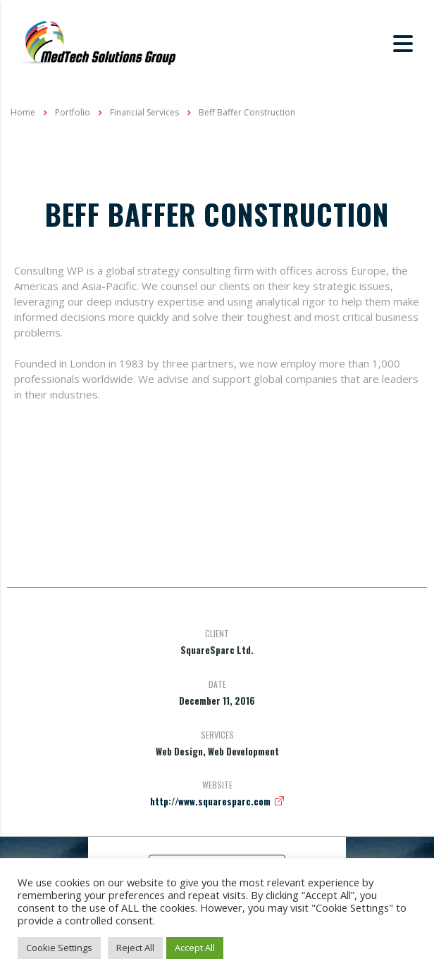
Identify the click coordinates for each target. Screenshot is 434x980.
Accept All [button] (195, 948)
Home (23, 112)
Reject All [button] (135, 948)
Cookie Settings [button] (59, 948)
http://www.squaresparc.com (210, 801)
